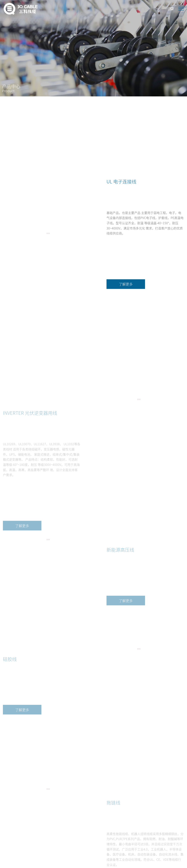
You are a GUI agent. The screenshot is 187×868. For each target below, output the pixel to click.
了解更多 (126, 287)
